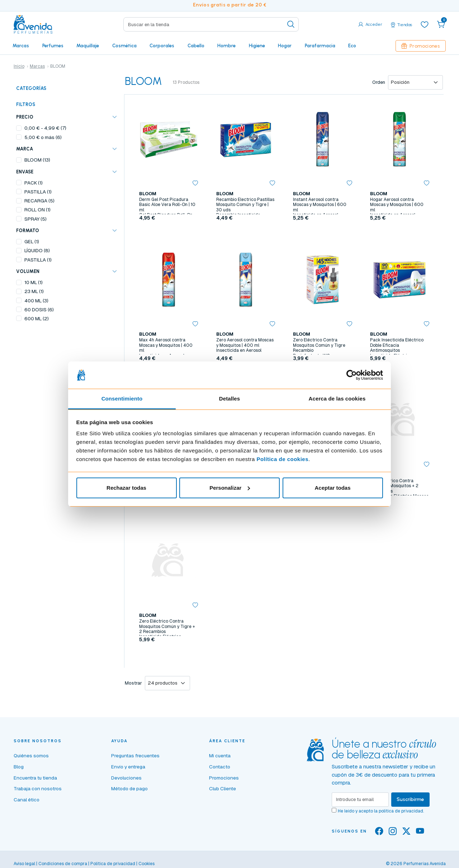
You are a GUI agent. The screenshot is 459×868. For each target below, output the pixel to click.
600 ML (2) (37, 318)
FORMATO (28, 231)
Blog (19, 767)
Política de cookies (282, 459)
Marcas (21, 45)
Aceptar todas (332, 488)
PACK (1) (34, 183)
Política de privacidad (113, 864)
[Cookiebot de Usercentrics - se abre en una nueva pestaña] (352, 375)
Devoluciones (126, 778)
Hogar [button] (285, 45)
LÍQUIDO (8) (37, 250)
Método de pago (129, 788)
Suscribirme (410, 799)
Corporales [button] (162, 45)
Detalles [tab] (229, 399)
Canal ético (27, 800)
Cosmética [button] (124, 45)
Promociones (421, 46)
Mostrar (133, 683)
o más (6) (43, 137)
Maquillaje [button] (88, 45)
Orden (379, 82)
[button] (441, 24)
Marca (25, 149)
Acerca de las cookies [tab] (337, 399)
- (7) (45, 128)
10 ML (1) (34, 282)
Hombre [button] (226, 45)
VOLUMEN (28, 271)
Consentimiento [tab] (122, 399)
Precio (25, 117)
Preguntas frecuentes (135, 756)
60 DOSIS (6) (39, 310)
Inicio (19, 66)
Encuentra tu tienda (35, 778)
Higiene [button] (257, 45)
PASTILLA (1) (38, 192)
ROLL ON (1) (37, 210)
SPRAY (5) (36, 219)
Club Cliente (223, 788)
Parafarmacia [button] (320, 45)
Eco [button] (352, 45)
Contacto (220, 767)
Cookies (146, 864)
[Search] (211, 24)
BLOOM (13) (37, 160)
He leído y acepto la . (381, 811)
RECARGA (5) (39, 201)
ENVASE (25, 172)
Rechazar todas (126, 488)
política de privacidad (401, 811)
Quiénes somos (31, 756)
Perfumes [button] (53, 45)
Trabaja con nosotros (38, 788)
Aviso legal (24, 864)
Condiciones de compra (63, 864)
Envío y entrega (128, 767)
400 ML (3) (36, 301)
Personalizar (230, 488)
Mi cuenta (220, 756)
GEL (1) (32, 241)
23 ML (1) (34, 291)
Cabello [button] (196, 45)
